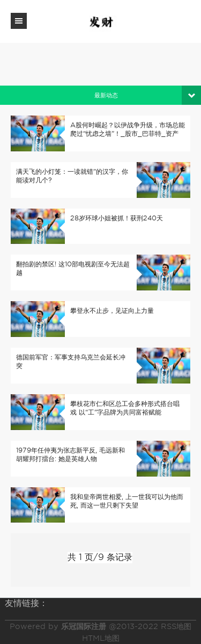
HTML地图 (101, 638)
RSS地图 (176, 626)
